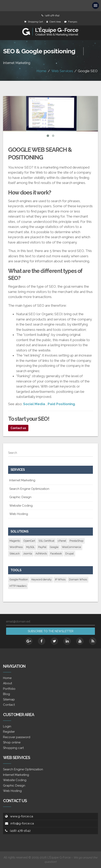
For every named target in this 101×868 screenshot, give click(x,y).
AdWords (41, 554)
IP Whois (60, 579)
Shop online (12, 742)
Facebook (56, 554)
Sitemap (9, 699)
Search (13, 453)
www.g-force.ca (22, 816)
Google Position (19, 579)
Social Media (34, 404)
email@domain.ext (18, 621)
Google (54, 547)
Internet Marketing (22, 480)
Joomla (28, 554)
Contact (9, 705)
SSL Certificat (46, 541)
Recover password (17, 737)
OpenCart (29, 541)
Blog (6, 694)
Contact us (18, 428)
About (8, 683)
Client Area (55, 22)
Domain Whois (78, 579)
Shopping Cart (35, 22)
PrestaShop (76, 541)
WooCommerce (71, 547)
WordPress (16, 547)
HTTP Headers (18, 586)
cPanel (62, 541)
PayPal (42, 547)
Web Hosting (19, 514)
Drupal (70, 554)
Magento (15, 541)
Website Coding (21, 506)
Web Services (62, 71)
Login (7, 726)
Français (73, 22)
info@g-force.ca (22, 823)
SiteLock (15, 554)
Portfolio (9, 689)
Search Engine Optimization (29, 489)
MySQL (30, 547)
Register (9, 732)
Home (41, 71)
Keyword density (41, 579)
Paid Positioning (61, 404)
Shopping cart (13, 748)
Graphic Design (20, 497)
